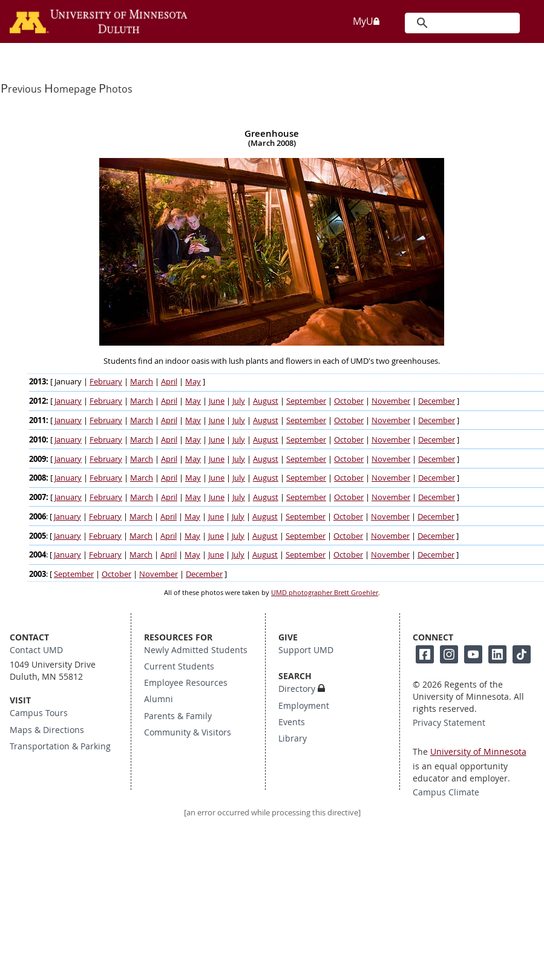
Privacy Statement (449, 723)
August (266, 401)
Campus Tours (39, 713)
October (349, 401)
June (217, 401)
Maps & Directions (47, 730)
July (239, 401)
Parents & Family (178, 716)
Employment (304, 706)
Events (292, 722)
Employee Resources (186, 683)
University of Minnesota (478, 752)
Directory (297, 689)
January (68, 401)
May (193, 382)
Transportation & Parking (60, 746)
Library (293, 738)
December (437, 401)
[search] (461, 23)
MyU (367, 21)
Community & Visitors (188, 732)
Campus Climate (446, 792)
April (169, 382)
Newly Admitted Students (196, 650)
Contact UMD (36, 650)
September (306, 401)
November (391, 401)
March (142, 382)
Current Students (179, 666)
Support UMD (306, 650)
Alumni (159, 699)
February (106, 382)
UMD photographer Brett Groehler (325, 593)
